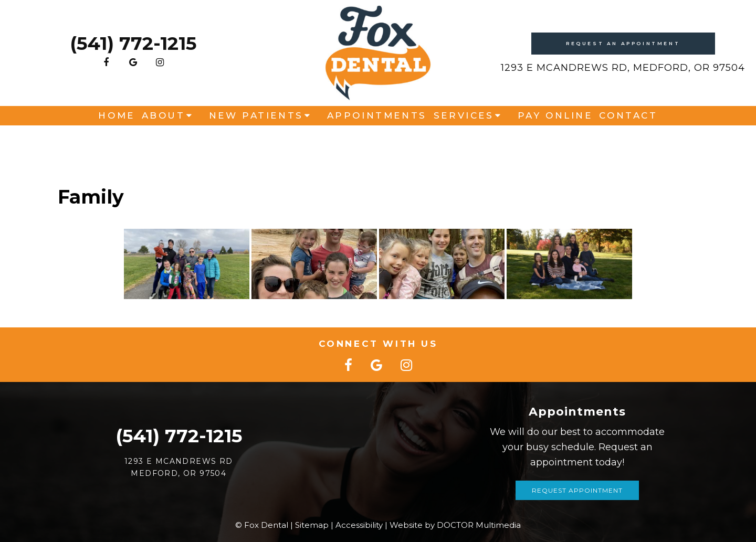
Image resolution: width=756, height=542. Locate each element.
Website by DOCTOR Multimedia (455, 525)
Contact (628, 143)
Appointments (377, 143)
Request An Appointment (623, 54)
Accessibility (359, 525)
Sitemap (312, 525)
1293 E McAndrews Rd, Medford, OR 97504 (623, 79)
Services (464, 143)
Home (116, 143)
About (164, 143)
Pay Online (555, 143)
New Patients (256, 143)
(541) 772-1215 (133, 55)
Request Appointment (577, 490)
